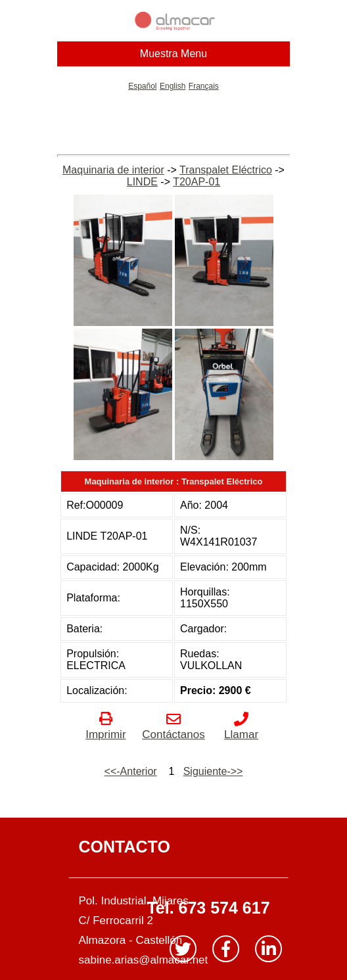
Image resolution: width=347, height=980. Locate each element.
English (173, 86)
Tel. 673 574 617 (208, 908)
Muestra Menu (173, 54)
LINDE (142, 182)
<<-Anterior (131, 771)
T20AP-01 (197, 182)
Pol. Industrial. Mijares (133, 901)
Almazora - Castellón (130, 940)
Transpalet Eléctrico (226, 170)
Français (204, 86)
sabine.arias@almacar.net (143, 960)
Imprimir (105, 728)
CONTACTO (124, 847)
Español (142, 86)
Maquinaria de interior (113, 170)
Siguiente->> (213, 771)
